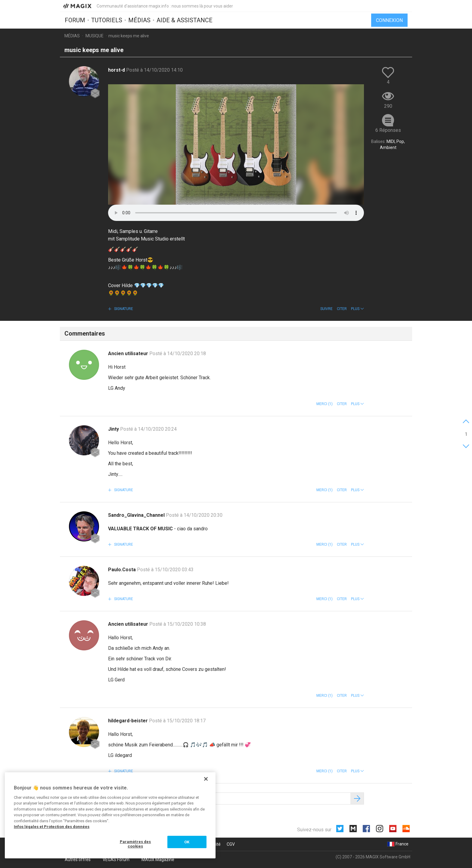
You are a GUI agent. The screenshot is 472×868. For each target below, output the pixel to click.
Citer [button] (342, 309)
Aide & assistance (185, 20)
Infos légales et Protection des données (52, 827)
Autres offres (78, 860)
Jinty (114, 429)
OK (187, 842)
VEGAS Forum (116, 860)
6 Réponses (388, 130)
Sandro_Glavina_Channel (137, 515)
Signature (123, 309)
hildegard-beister (129, 721)
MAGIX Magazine (158, 860)
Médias (139, 20)
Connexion (389, 20)
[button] (357, 309)
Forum (75, 20)
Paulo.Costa (123, 570)
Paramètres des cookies (135, 844)
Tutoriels (107, 20)
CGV (231, 844)
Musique (95, 36)
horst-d (117, 70)
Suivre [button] (326, 309)
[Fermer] (206, 779)
